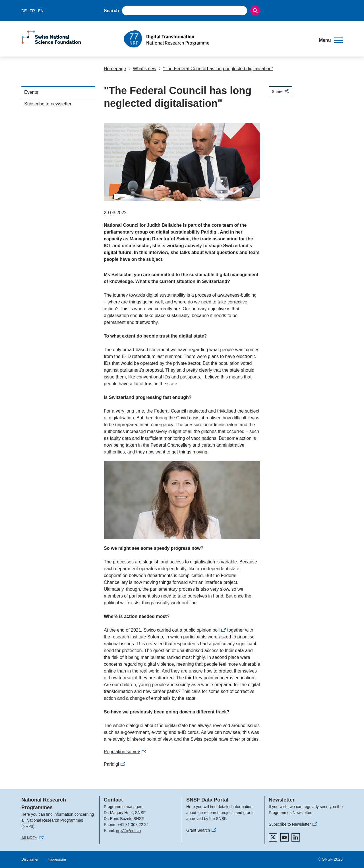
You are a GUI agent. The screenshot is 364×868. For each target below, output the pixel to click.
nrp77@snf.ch (128, 830)
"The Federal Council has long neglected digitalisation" (216, 69)
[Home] (217, 39)
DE (24, 11)
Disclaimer (30, 859)
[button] (331, 40)
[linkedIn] (296, 837)
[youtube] (284, 837)
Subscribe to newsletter (48, 104)
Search (111, 11)
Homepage (115, 69)
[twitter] (273, 837)
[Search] (255, 11)
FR (32, 11)
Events (31, 92)
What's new (142, 69)
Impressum (57, 859)
